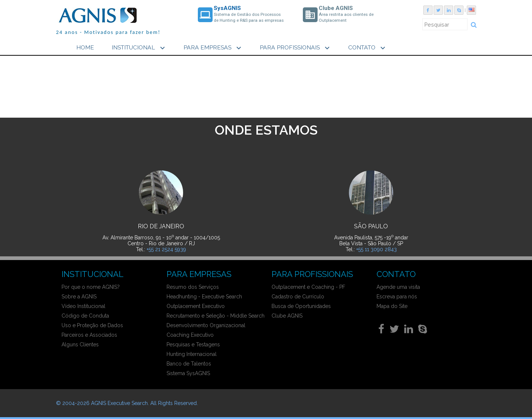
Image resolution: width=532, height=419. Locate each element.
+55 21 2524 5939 (166, 249)
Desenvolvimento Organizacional (206, 325)
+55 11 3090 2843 (377, 249)
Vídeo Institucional (83, 306)
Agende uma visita (398, 287)
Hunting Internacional (192, 354)
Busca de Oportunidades (301, 306)
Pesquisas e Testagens (193, 344)
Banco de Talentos (189, 364)
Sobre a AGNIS (79, 297)
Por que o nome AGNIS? (91, 287)
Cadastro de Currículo (298, 297)
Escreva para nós (397, 297)
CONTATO (368, 48)
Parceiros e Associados (89, 335)
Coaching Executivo (190, 335)
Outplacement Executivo (196, 306)
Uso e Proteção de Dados (92, 325)
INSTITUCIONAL (139, 48)
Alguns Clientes (80, 344)
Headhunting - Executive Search (204, 297)
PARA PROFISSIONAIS (296, 48)
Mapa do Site (392, 306)
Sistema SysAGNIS (188, 373)
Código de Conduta (85, 316)
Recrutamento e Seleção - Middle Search (216, 316)
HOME (85, 47)
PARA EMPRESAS (213, 48)
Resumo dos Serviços (193, 287)
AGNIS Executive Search (119, 403)
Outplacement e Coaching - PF (308, 287)
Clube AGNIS (287, 316)
